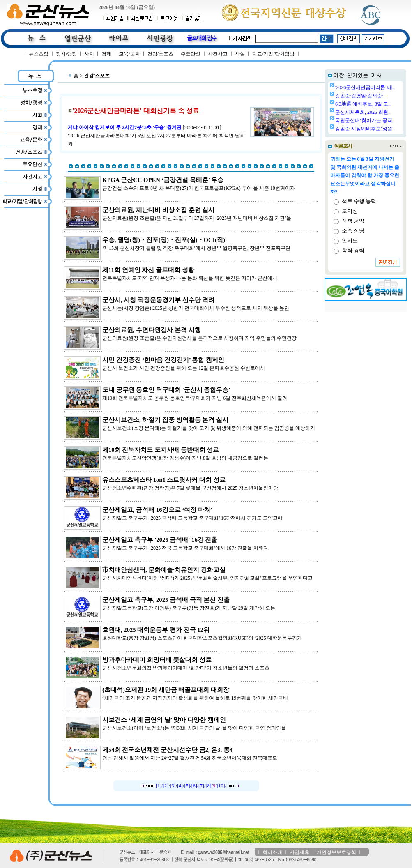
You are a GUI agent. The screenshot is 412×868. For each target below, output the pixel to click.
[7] (201, 786)
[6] (194, 786)
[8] (208, 786)
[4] (180, 786)
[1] (159, 786)
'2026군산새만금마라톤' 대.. (365, 87)
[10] (221, 786)
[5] (187, 786)
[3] (173, 786)
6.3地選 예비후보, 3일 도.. (363, 104)
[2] (166, 786)
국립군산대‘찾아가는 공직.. (365, 120)
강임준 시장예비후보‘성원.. (365, 129)
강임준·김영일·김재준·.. (360, 96)
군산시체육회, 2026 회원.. (363, 112)
